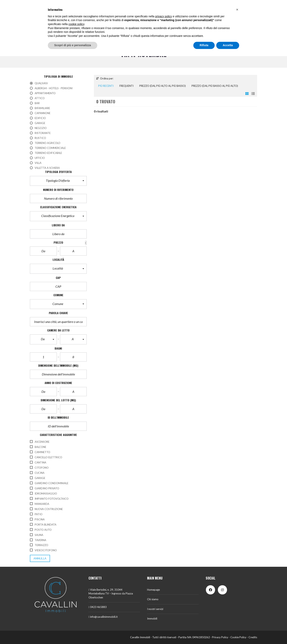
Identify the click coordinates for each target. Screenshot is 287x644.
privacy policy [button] (164, 16)
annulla (40, 558)
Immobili (152, 619)
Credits (253, 637)
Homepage (153, 590)
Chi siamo (153, 599)
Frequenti (126, 86)
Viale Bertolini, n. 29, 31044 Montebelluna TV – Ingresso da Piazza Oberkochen (111, 594)
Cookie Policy (238, 637)
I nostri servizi (155, 609)
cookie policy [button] (76, 24)
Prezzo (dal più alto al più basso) (163, 86)
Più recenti (106, 86)
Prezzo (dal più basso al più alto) (215, 86)
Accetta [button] (228, 45)
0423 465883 (98, 607)
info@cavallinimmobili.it (103, 617)
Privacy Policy (220, 637)
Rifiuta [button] (204, 45)
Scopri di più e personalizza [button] (73, 45)
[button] (58, 181)
